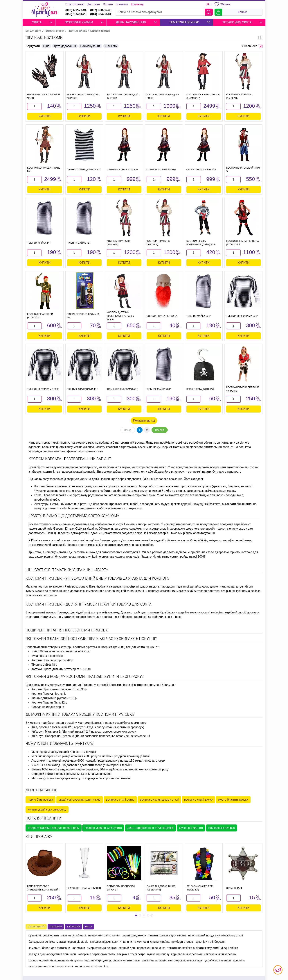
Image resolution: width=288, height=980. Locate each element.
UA (208, 4)
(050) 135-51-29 (76, 14)
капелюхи (78, 948)
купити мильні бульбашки (158, 612)
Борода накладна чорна (48, 707)
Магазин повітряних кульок (44, 587)
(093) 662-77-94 (76, 10)
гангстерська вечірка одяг (186, 960)
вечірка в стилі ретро (120, 800)
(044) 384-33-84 (101, 14)
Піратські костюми (44, 38)
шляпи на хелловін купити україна (146, 942)
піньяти (153, 935)
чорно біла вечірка (40, 800)
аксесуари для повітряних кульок (51, 967)
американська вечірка (102, 948)
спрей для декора (134, 935)
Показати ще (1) (144, 421)
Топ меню (56, 927)
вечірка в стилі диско (198, 800)
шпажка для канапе (173, 935)
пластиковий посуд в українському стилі (216, 935)
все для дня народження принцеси (52, 954)
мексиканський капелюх (220, 954)
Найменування (90, 46)
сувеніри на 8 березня (210, 942)
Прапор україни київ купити (103, 828)
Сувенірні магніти (191, 828)
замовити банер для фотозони (49, 948)
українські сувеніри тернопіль (225, 960)
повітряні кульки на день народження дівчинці (158, 587)
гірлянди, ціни (66, 612)
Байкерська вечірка (222, 828)
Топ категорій (36, 927)
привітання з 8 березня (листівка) (125, 617)
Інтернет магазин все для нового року (54, 828)
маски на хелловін (154, 960)
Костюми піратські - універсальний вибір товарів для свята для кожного (97, 578)
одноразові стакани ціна (92, 967)
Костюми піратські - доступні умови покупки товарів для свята (89, 604)
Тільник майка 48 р (44, 665)
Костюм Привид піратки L (49, 694)
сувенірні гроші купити (44, 935)
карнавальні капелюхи (186, 954)
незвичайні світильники (104, 935)
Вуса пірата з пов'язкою (47, 656)
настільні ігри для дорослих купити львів (112, 960)
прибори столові (182, 942)
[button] (51, 22)
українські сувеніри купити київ (80, 800)
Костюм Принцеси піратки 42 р (52, 660)
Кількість (111, 46)
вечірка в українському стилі (159, 800)
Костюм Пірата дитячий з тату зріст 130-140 (61, 669)
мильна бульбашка (74, 935)
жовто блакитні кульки (233, 800)
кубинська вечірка (248, 591)
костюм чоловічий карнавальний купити (56, 960)
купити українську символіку (47, 809)
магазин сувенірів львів (72, 942)
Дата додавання (65, 46)
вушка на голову (158, 954)
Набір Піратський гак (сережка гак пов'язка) (61, 651)
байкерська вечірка (42, 942)
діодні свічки (230, 948)
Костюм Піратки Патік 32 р (49, 703)
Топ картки (73, 927)
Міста (89, 927)
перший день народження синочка (142, 948)
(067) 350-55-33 (101, 10)
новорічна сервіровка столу (96, 954)
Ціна (46, 46)
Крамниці (137, 4)
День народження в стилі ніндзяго (150, 828)
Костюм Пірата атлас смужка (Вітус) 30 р (59, 689)
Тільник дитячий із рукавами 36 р (54, 698)
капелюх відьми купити (106, 942)
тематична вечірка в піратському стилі (193, 948)
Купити (44, 116)
